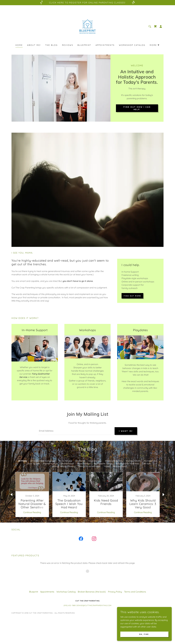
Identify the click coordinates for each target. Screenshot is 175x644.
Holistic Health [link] (133, 461)
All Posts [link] (23, 461)
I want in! (126, 431)
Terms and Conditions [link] (135, 592)
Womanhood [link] (120, 466)
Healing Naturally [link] (114, 461)
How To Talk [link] (34, 464)
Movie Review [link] (84, 464)
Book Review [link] (65, 461)
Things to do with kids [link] (89, 466)
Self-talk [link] (147, 464)
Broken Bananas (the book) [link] (92, 592)
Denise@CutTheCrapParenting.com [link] (94, 605)
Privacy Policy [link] (115, 592)
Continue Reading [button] (32, 512)
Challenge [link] (80, 461)
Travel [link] (107, 466)
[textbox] (75, 431)
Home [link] (19, 45)
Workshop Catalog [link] (132, 45)
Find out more (132, 296)
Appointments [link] (105, 45)
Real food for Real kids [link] (128, 464)
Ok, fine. (144, 634)
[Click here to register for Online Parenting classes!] (87, 3)
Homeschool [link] (150, 461)
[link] (87, 26)
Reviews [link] (68, 45)
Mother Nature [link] (51, 464)
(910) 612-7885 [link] (70, 605)
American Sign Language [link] (43, 461)
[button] (161, 27)
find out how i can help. (137, 108)
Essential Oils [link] (95, 461)
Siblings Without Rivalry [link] (64, 466)
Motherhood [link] (67, 464)
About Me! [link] (34, 45)
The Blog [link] (51, 45)
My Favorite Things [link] (103, 464)
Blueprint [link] (84, 45)
